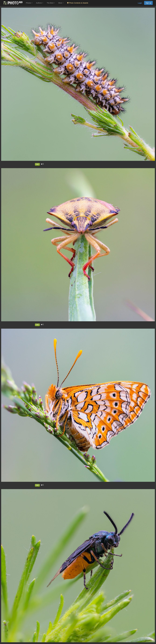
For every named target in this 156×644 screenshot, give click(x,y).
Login (140, 3)
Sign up (148, 3)
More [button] (61, 3)
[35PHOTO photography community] (13, 3)
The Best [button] (51, 3)
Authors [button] (40, 3)
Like (37, 164)
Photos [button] (29, 3)
